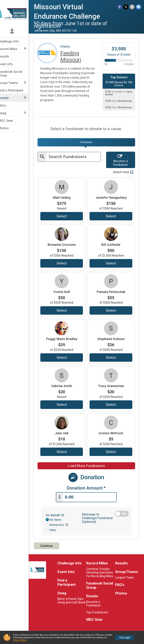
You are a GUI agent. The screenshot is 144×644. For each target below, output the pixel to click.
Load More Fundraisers (89, 466)
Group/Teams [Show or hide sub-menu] (13, 83)
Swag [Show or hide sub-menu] (7, 113)
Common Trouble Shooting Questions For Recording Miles (102, 572)
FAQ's (7, 106)
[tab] (89, 142)
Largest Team (126, 578)
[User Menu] (17, 31)
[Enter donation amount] (92, 497)
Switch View (123, 172)
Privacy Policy (20, 640)
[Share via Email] (132, 7)
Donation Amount (89, 488)
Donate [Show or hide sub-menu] (8, 98)
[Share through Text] (139, 7)
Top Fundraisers (100, 612)
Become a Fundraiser (121, 160)
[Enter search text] (76, 157)
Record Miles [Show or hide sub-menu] (12, 49)
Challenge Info (13, 41)
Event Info (10, 64)
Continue (51, 546)
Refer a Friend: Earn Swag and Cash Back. (74, 602)
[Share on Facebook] (120, 7)
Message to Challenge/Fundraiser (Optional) (100, 518)
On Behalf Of (60, 515)
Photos (8, 128)
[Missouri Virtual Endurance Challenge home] (17, 13)
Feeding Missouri (75, 56)
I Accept (124, 638)
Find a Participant (15, 90)
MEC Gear (10, 121)
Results (8, 56)
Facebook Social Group (15, 73)
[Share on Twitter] (126, 7)
